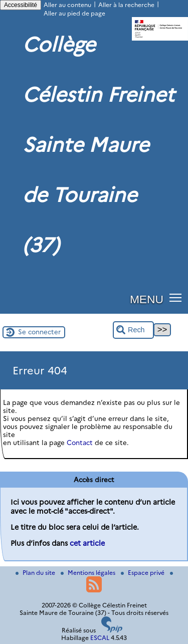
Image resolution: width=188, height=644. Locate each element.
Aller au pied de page (74, 13)
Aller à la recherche (126, 5)
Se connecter (39, 332)
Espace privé (143, 573)
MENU (147, 299)
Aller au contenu (67, 5)
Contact (80, 443)
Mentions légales (89, 573)
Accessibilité (21, 5)
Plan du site (36, 573)
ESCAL (100, 638)
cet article (87, 543)
